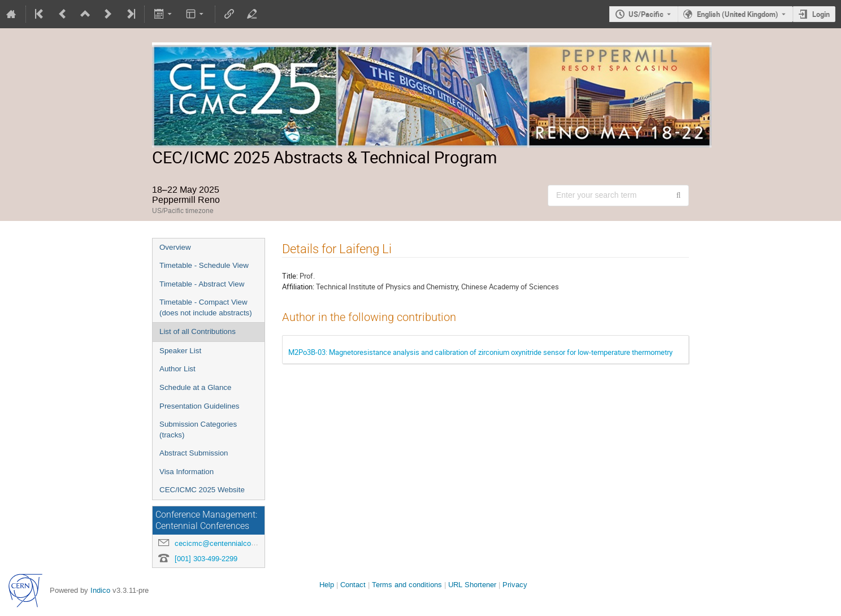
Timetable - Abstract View (202, 284)
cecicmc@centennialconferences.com (237, 543)
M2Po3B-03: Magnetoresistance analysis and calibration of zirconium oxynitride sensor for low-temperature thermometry (480, 352)
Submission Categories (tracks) (198, 430)
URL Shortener (472, 585)
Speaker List (180, 351)
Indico (100, 590)
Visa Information (187, 472)
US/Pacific (646, 14)
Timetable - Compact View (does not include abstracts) (206, 307)
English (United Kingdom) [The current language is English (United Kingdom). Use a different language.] (738, 14)
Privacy (515, 585)
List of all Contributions (198, 331)
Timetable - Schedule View (204, 265)
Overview (175, 247)
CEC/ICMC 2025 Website (202, 490)
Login (821, 14)
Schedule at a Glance (195, 387)
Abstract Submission (194, 453)
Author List (177, 369)
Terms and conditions (407, 585)
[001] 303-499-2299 (206, 559)
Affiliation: (298, 287)
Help (327, 585)
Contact (353, 585)
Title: (290, 276)
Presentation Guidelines (200, 406)
